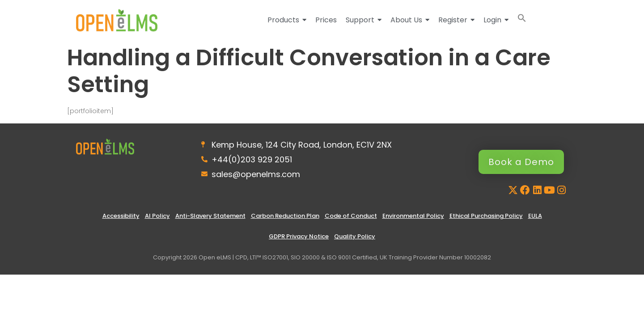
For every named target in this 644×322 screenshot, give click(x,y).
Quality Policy (355, 236)
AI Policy (157, 216)
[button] (522, 20)
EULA (535, 216)
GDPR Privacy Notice (299, 236)
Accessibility (121, 216)
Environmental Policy (413, 216)
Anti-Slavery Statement (210, 216)
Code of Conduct (351, 216)
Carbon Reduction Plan (285, 216)
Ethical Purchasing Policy (486, 216)
